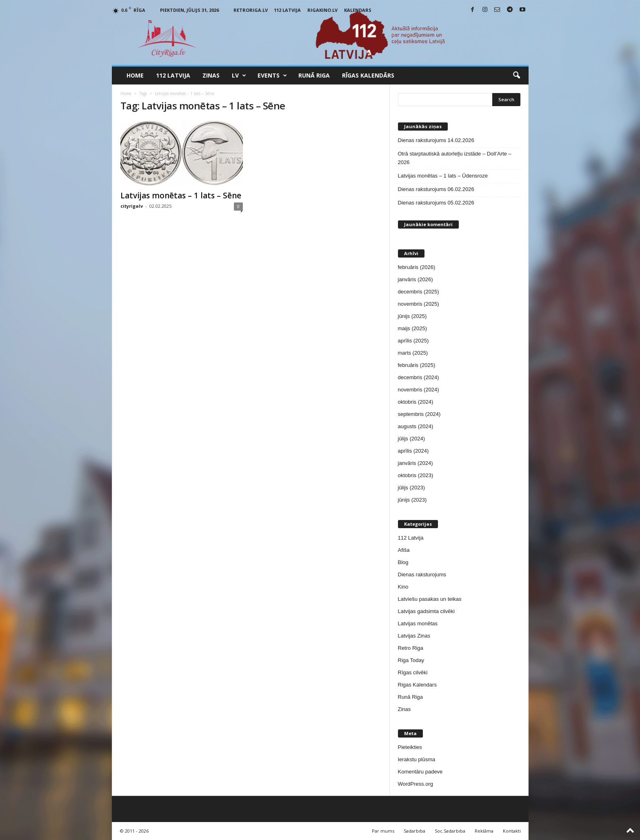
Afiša (404, 550)
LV (239, 76)
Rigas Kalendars (417, 685)
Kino (403, 587)
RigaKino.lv (322, 10)
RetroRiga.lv (251, 10)
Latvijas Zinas (414, 636)
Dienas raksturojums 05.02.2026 (436, 203)
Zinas (211, 75)
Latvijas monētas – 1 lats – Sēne (181, 196)
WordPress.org (416, 784)
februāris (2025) (417, 365)
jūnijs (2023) (412, 500)
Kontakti (512, 831)
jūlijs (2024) (411, 439)
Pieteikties (410, 747)
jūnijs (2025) (412, 316)
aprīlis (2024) (413, 451)
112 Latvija (287, 10)
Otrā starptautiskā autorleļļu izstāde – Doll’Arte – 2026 (455, 158)
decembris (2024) (419, 377)
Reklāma (484, 831)
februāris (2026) (417, 267)
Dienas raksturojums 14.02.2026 (436, 140)
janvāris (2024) (416, 463)
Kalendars (358, 10)
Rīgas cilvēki (413, 672)
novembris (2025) (419, 304)
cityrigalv (132, 206)
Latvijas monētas (418, 623)
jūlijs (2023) (411, 488)
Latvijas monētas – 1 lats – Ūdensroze (443, 176)
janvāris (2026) (416, 279)
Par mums (383, 831)
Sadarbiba (414, 831)
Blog (403, 562)
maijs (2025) (413, 328)
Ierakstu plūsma (417, 759)
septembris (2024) (419, 414)
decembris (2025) (419, 292)
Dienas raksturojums (422, 574)
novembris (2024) (419, 390)
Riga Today (411, 660)
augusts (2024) (416, 426)
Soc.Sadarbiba (450, 831)
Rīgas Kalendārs (368, 75)
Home (135, 75)
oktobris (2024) (416, 402)
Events (272, 76)
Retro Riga (411, 648)
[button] (516, 76)
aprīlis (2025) (413, 341)
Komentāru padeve (420, 772)
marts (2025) (413, 353)
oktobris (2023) (416, 475)
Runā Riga (314, 75)
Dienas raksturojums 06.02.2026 (436, 189)
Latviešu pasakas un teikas (430, 599)
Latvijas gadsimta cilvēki (426, 611)
